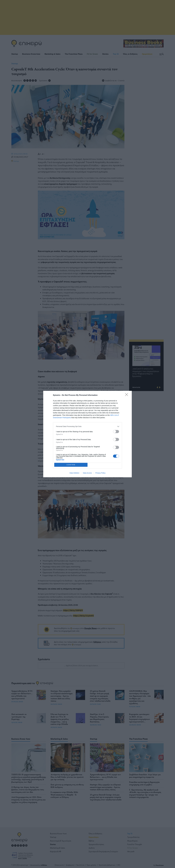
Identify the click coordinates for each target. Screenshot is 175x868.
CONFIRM (71, 465)
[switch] (116, 432)
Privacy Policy (100, 473)
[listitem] (87, 426)
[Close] (127, 395)
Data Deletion (74, 473)
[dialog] (87, 434)
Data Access (87, 473)
